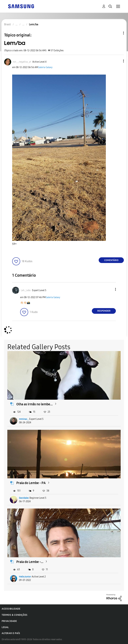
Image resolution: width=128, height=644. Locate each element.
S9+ (14, 244)
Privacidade (9, 621)
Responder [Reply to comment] (104, 311)
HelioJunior (25, 577)
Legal (5, 627)
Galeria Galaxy (45, 67)
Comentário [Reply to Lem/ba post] (111, 260)
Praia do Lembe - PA (31, 483)
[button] (118, 61)
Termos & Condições (15, 615)
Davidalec (24, 498)
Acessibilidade (11, 609)
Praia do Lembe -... (30, 562)
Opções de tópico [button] (118, 33)
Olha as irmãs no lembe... (34, 404)
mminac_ (24, 419)
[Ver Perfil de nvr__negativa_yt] (22, 62)
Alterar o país (11, 633)
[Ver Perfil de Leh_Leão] (26, 290)
